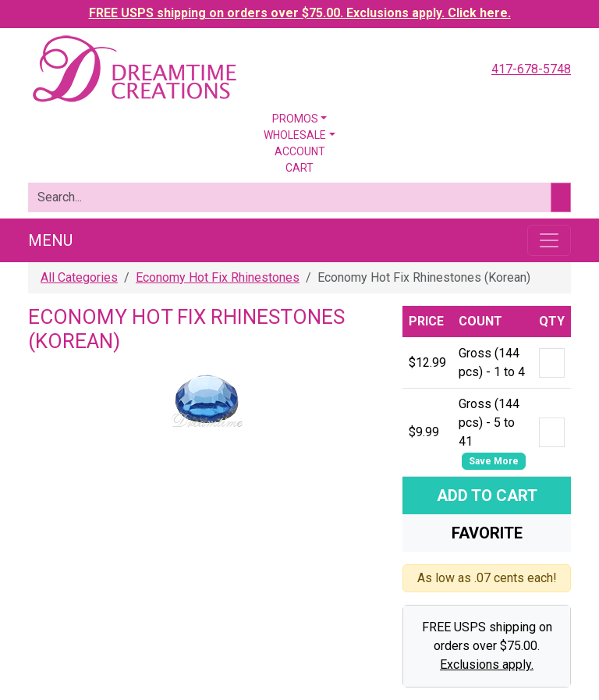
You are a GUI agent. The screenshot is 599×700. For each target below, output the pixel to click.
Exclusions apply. (487, 664)
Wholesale (295, 135)
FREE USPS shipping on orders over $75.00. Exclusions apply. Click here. (300, 13)
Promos (295, 119)
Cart (299, 168)
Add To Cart (487, 496)
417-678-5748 (531, 69)
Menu (50, 240)
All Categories (79, 277)
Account (300, 151)
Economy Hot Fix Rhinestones (218, 277)
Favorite (487, 533)
